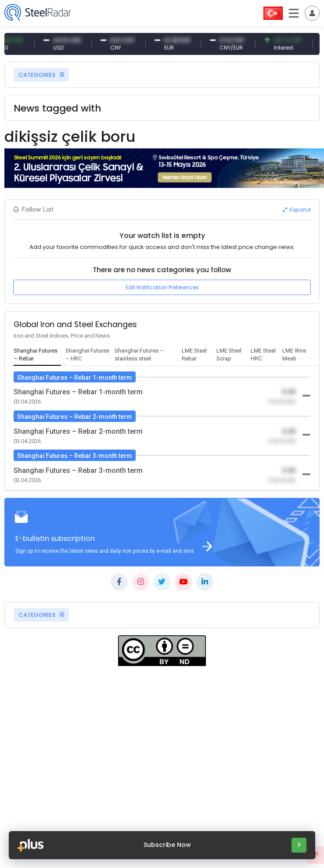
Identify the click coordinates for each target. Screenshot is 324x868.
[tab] (37, 355)
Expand (297, 210)
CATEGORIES (41, 75)
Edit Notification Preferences (162, 287)
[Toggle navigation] (312, 13)
